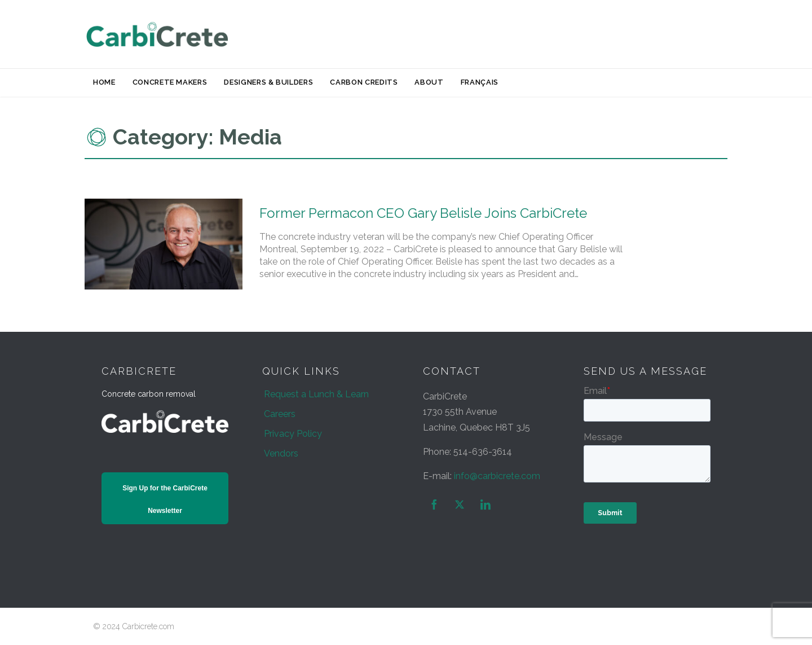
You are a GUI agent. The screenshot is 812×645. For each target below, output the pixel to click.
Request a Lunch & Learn (316, 394)
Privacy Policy (293, 434)
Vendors (281, 453)
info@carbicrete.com (497, 476)
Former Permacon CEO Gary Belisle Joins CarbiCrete (423, 213)
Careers (280, 414)
